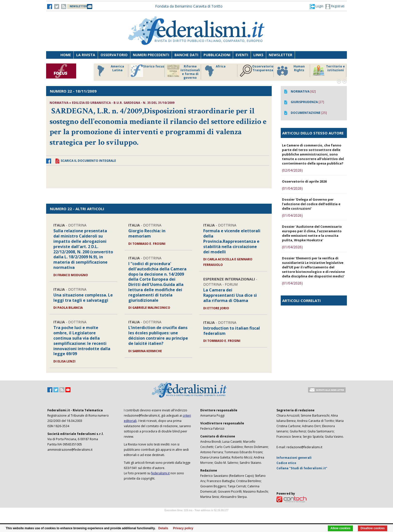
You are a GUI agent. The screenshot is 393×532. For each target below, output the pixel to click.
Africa (214, 71)
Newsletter (280, 55)
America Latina (109, 71)
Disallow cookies (373, 528)
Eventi (242, 55)
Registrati (335, 7)
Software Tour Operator (197, 516)
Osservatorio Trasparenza (257, 71)
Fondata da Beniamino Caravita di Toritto (189, 6)
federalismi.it (160, 473)
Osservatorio (114, 55)
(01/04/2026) (292, 188)
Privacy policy (183, 528)
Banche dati (186, 55)
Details (163, 528)
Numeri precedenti (151, 55)
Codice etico (286, 463)
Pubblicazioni (217, 55)
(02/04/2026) (292, 170)
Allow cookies (340, 528)
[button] (317, 6)
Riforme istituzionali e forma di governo (183, 72)
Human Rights (290, 71)
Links (258, 55)
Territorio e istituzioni (329, 71)
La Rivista (86, 55)
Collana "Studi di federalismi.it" (302, 468)
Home (66, 55)
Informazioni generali (294, 458)
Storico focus (148, 71)
